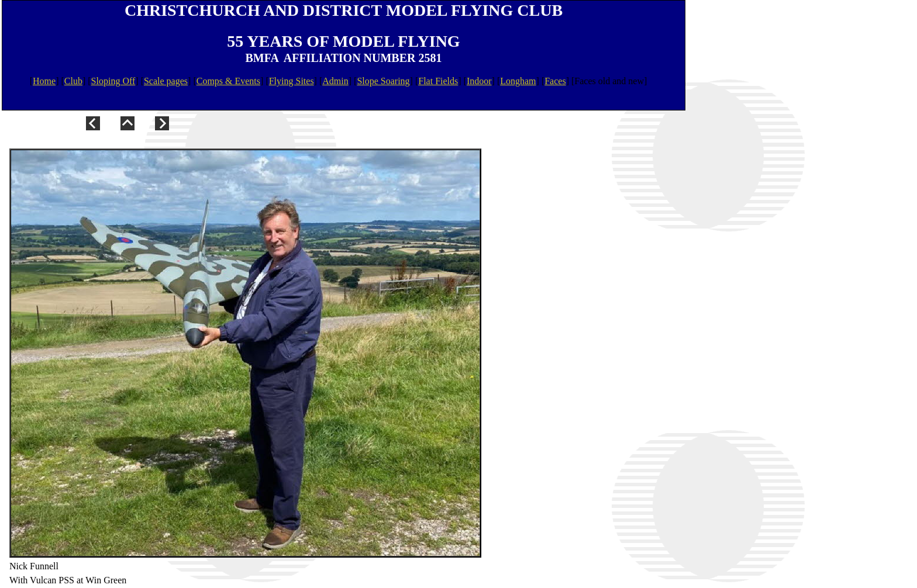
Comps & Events (228, 81)
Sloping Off (113, 81)
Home (44, 81)
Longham (518, 81)
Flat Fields (438, 81)
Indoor (479, 81)
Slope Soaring (383, 81)
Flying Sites (292, 81)
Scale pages (166, 81)
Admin (335, 81)
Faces (555, 81)
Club (73, 81)
